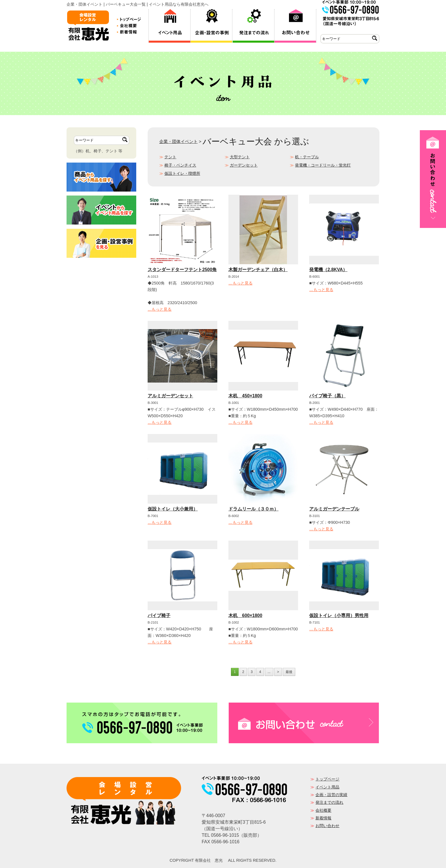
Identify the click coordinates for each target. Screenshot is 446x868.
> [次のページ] (278, 672)
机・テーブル (307, 157)
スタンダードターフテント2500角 (182, 270)
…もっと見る (160, 309)
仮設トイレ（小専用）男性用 (339, 615)
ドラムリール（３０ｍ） (253, 509)
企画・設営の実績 (331, 795)
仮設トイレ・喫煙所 (182, 173)
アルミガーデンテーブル (334, 509)
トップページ (327, 779)
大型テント (240, 157)
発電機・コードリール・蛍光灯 (323, 165)
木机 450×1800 (245, 396)
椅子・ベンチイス (180, 165)
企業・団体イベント (178, 141)
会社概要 (323, 810)
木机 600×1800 (245, 615)
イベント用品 (327, 787)
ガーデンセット (244, 165)
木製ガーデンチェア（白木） (258, 270)
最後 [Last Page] (289, 672)
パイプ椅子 (159, 615)
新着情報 (323, 818)
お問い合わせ (327, 826)
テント (170, 157)
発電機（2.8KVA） (328, 270)
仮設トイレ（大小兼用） (173, 509)
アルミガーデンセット (170, 396)
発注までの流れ (329, 802)
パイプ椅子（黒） (327, 396)
